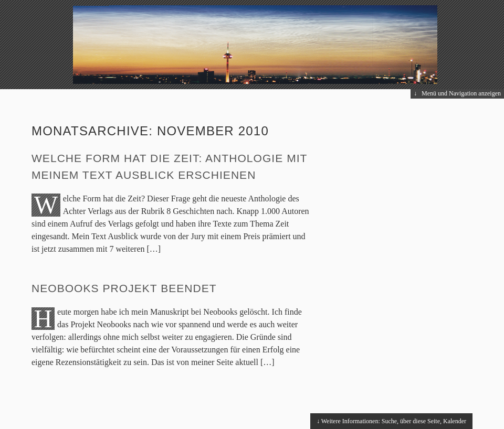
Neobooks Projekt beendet (124, 288)
